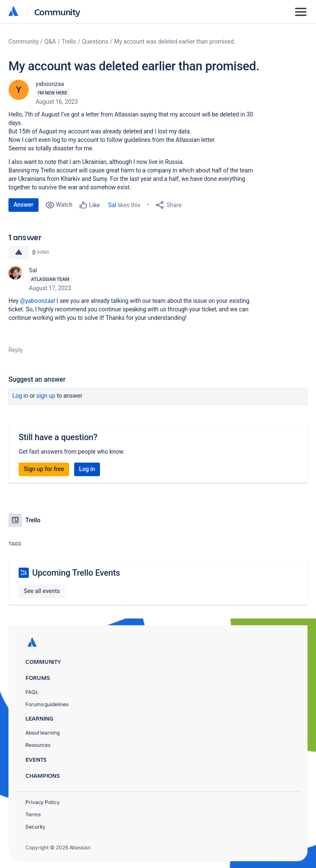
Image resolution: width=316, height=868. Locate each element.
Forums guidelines (47, 704)
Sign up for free (44, 469)
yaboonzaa (50, 84)
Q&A (50, 42)
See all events (42, 591)
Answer (24, 205)
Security (35, 827)
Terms (33, 814)
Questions (95, 42)
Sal (112, 205)
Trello (69, 42)
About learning (43, 733)
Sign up (46, 396)
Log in (20, 396)
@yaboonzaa (37, 301)
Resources (38, 745)
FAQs (32, 692)
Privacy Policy (43, 802)
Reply (16, 350)
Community (57, 12)
